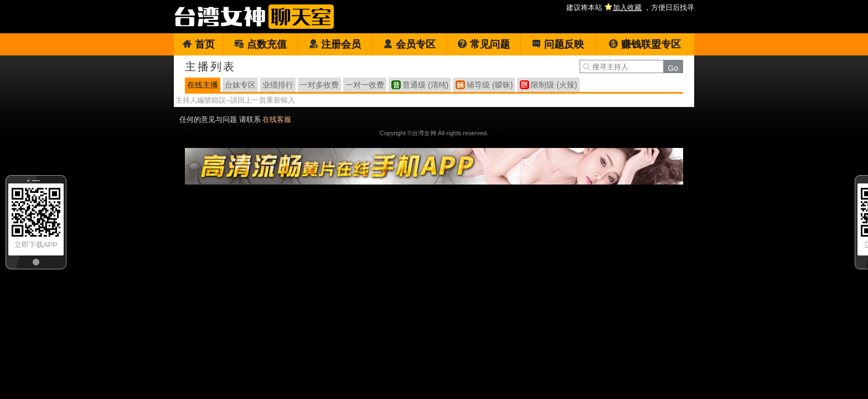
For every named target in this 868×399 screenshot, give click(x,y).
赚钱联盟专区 (645, 44)
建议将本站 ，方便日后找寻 (630, 7)
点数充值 (260, 44)
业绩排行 (278, 85)
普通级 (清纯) (425, 85)
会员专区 (409, 44)
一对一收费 (365, 85)
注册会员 (335, 44)
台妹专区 (240, 85)
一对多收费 (319, 85)
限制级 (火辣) (554, 85)
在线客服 (277, 119)
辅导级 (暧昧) (490, 85)
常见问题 (484, 44)
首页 (198, 44)
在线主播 (203, 85)
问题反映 (558, 44)
